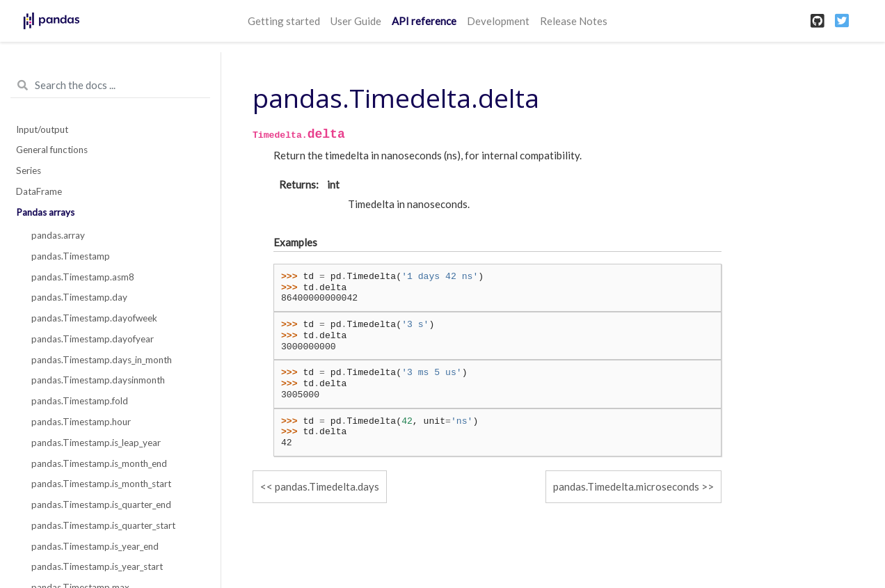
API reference (424, 21)
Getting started (284, 21)
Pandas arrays (45, 212)
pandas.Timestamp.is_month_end (99, 463)
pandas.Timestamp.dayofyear (93, 339)
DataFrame (39, 191)
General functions (52, 150)
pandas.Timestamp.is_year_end (95, 546)
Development (498, 21)
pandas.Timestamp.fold (80, 401)
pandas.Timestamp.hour (81, 422)
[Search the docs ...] (110, 86)
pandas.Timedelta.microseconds (626, 486)
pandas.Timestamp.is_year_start (97, 566)
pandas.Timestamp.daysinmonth (98, 380)
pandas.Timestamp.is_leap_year (96, 443)
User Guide (356, 21)
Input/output (42, 129)
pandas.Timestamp (71, 256)
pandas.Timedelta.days (327, 486)
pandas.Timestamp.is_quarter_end (101, 504)
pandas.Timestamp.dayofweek (94, 318)
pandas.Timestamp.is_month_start (101, 484)
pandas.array (58, 235)
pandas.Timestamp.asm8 (83, 277)
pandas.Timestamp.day (79, 297)
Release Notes (574, 21)
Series (29, 170)
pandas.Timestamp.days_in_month (102, 360)
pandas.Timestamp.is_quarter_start (103, 525)
